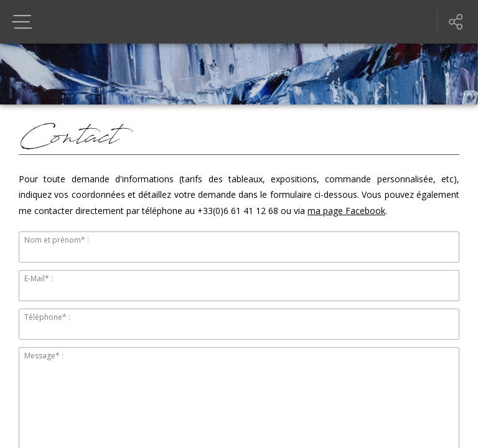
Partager (456, 22)
